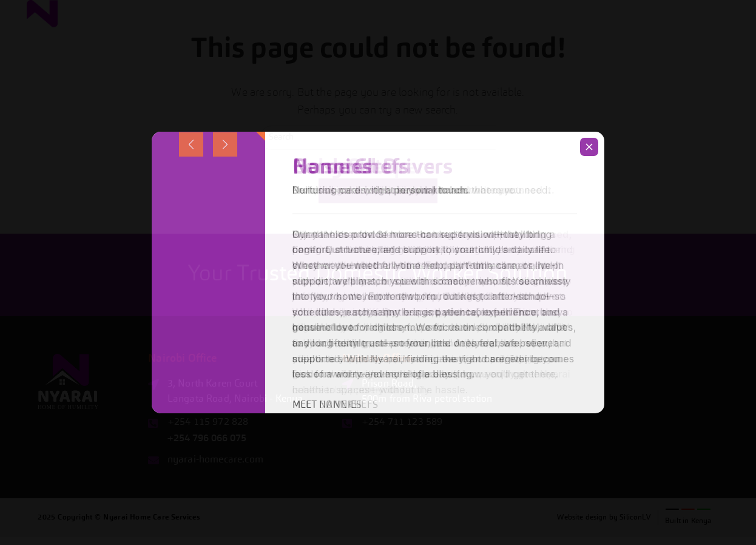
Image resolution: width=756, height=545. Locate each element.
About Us (609, 34)
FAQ (678, 34)
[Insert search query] (378, 138)
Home (468, 34)
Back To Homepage (378, 199)
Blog (650, 34)
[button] (558, 34)
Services (508, 34)
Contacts (717, 34)
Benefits (558, 35)
